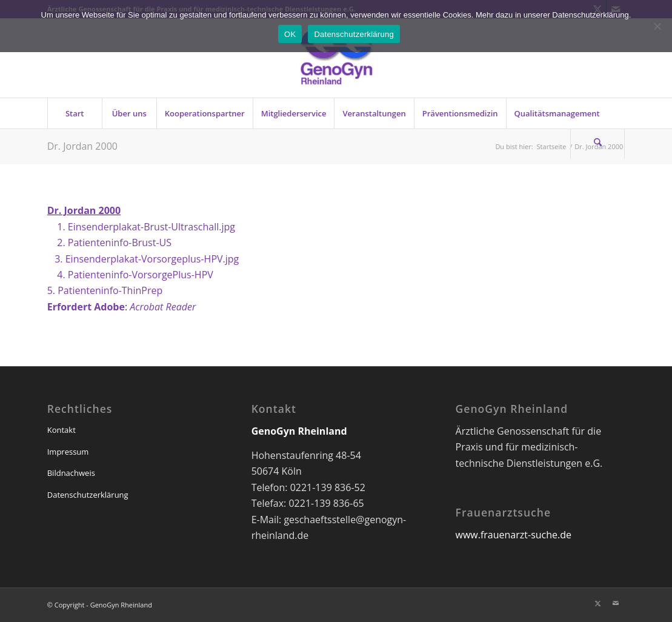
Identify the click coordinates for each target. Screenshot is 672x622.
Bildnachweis (71, 473)
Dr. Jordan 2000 (82, 146)
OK (290, 34)
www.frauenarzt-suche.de (514, 535)
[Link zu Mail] (616, 603)
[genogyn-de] (336, 58)
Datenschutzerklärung (88, 495)
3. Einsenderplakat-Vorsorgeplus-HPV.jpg (143, 259)
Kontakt (62, 430)
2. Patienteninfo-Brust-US (109, 242)
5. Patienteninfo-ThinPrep (105, 290)
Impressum (68, 452)
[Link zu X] (597, 603)
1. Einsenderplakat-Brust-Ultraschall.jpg (141, 227)
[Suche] (597, 144)
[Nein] (657, 26)
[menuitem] (75, 113)
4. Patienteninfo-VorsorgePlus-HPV (130, 275)
